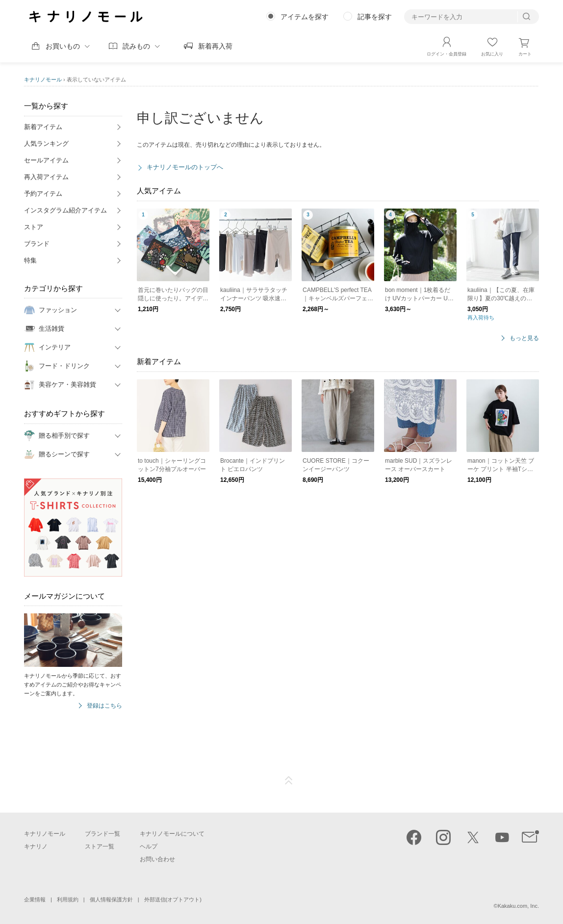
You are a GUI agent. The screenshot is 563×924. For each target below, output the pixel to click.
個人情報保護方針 (111, 899)
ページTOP (289, 781)
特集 (30, 260)
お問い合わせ (157, 859)
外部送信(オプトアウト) (173, 899)
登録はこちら (104, 706)
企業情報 (35, 899)
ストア (34, 227)
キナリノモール (43, 79)
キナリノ (36, 846)
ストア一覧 (100, 846)
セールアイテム (46, 160)
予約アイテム (43, 194)
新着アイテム (43, 127)
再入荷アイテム (46, 177)
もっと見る (524, 338)
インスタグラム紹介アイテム (65, 210)
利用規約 (68, 899)
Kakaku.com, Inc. (518, 906)
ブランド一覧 (102, 834)
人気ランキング (46, 144)
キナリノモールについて (172, 834)
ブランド (37, 244)
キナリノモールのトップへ (185, 167)
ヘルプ (149, 846)
